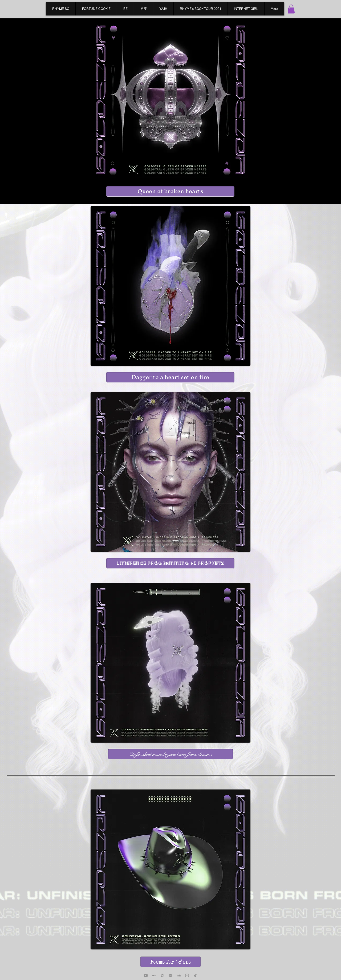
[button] (291, 9)
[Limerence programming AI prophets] (170, 563)
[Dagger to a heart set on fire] (170, 377)
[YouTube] (146, 975)
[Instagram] (187, 975)
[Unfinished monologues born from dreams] (170, 754)
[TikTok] (195, 975)
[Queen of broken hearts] (170, 191)
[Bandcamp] (154, 975)
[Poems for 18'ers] (170, 962)
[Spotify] (170, 975)
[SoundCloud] (179, 975)
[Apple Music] (162, 975)
